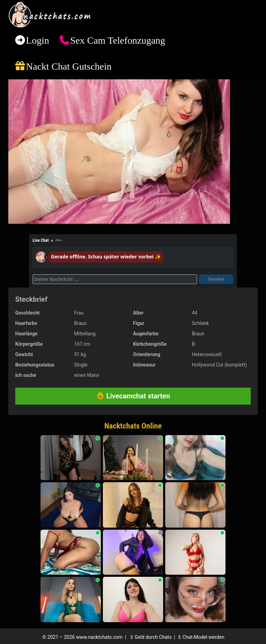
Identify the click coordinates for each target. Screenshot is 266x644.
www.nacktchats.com (99, 637)
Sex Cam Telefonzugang (117, 40)
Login (38, 40)
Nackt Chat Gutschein (69, 66)
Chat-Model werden (200, 637)
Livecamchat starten (133, 396)
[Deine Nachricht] (115, 279)
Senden (216, 279)
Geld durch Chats (150, 637)
